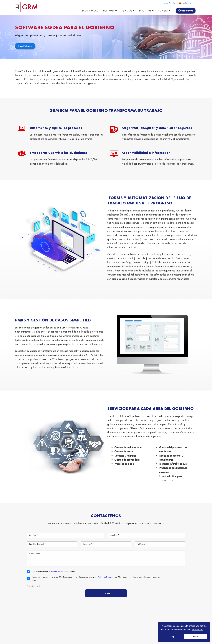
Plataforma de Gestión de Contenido (72, 617)
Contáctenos (94, 630)
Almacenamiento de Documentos (62, 624)
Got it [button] (196, 637)
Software (110, 11)
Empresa (165, 11)
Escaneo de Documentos (98, 624)
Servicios (128, 11)
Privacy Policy (81, 640)
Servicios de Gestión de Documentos (117, 617)
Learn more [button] (198, 630)
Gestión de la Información (131, 624)
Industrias (147, 11)
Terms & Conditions (67, 640)
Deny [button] (172, 637)
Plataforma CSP (90, 11)
